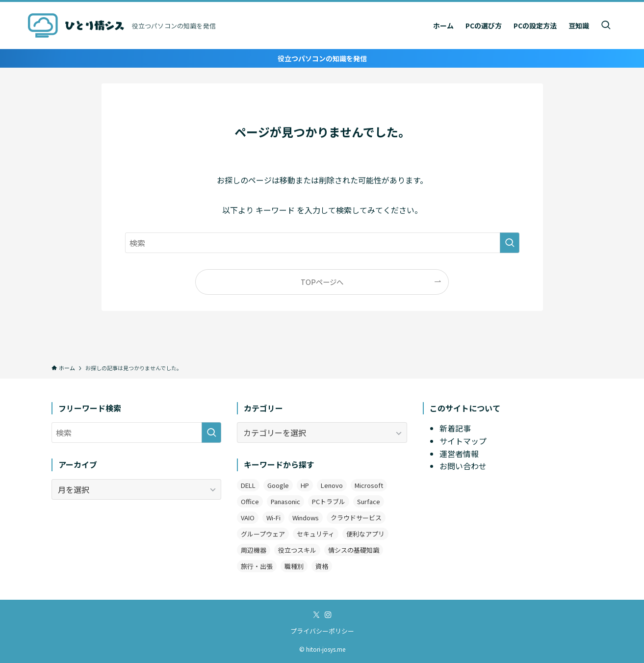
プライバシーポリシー (322, 631)
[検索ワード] (322, 243)
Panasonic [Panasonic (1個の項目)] (285, 501)
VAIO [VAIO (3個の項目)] (248, 518)
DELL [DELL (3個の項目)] (248, 485)
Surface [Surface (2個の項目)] (369, 501)
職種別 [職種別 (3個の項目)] (294, 566)
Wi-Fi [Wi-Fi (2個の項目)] (273, 518)
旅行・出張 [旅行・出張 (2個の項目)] (257, 566)
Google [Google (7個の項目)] (278, 485)
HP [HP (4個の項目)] (305, 485)
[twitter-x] (316, 615)
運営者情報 (459, 454)
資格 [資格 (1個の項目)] (322, 566)
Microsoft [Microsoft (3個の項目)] (369, 485)
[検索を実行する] (510, 243)
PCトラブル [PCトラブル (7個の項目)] (329, 501)
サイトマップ (463, 441)
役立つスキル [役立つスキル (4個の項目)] (297, 550)
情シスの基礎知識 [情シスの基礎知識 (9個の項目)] (354, 550)
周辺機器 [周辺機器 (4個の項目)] (254, 550)
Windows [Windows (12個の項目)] (306, 518)
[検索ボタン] (606, 25)
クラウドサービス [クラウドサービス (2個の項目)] (356, 518)
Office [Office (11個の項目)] (250, 501)
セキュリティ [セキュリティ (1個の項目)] (316, 534)
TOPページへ (322, 282)
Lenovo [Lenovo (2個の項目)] (332, 485)
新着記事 (455, 428)
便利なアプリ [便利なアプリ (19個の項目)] (365, 534)
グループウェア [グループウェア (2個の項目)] (263, 534)
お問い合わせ (463, 466)
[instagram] (328, 615)
